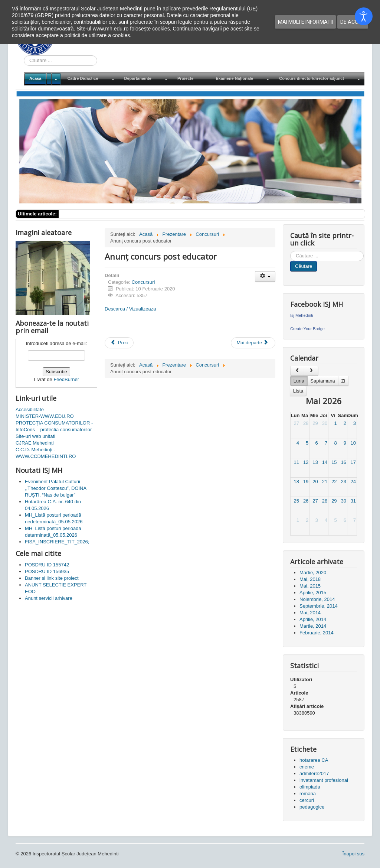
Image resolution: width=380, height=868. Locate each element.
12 (306, 462)
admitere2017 (314, 773)
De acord (353, 22)
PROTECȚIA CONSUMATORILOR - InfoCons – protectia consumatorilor (54, 426)
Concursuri (143, 282)
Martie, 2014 (313, 626)
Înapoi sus (353, 854)
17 (353, 462)
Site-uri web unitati (35, 436)
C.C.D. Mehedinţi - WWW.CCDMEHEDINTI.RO (46, 453)
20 (315, 482)
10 (353, 443)
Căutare (304, 266)
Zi (343, 381)
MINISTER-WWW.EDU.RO (45, 416)
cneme (307, 767)
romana (308, 794)
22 (334, 482)
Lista (298, 391)
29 (315, 423)
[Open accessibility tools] (364, 16)
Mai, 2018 (310, 579)
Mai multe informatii (305, 22)
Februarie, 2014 (317, 633)
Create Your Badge (307, 329)
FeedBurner (66, 379)
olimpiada (310, 787)
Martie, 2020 (313, 573)
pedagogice (312, 807)
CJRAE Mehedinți (35, 443)
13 (315, 462)
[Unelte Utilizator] (265, 277)
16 (344, 462)
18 (296, 482)
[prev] (297, 371)
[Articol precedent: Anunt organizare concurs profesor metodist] (119, 343)
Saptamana (323, 381)
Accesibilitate (30, 409)
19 (306, 482)
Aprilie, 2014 (313, 619)
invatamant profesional (324, 780)
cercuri (307, 800)
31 (353, 501)
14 (325, 462)
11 (296, 462)
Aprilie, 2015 (313, 593)
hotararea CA (314, 760)
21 (325, 482)
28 (306, 423)
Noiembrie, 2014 (317, 599)
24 (353, 482)
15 (334, 462)
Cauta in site (24, 56)
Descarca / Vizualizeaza (130, 309)
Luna (299, 381)
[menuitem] (43, 79)
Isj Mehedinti (302, 315)
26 (306, 501)
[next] (311, 371)
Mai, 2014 (310, 613)
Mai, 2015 (310, 586)
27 (296, 423)
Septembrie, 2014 (319, 606)
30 (325, 423)
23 (344, 482)
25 (296, 501)
